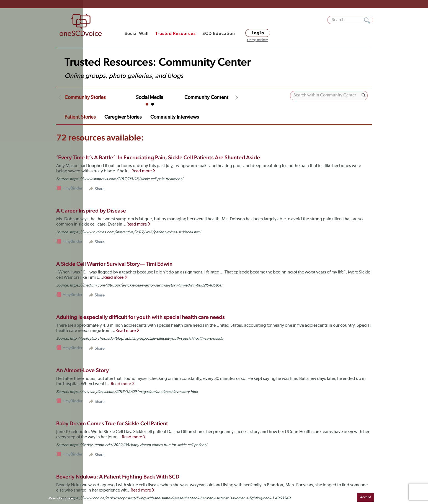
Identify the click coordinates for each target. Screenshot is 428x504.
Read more (143, 171)
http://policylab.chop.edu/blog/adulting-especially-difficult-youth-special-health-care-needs (146, 339)
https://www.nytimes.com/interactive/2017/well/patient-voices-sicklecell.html (135, 232)
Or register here (258, 40)
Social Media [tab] (150, 98)
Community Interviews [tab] (175, 117)
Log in (258, 33)
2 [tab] (153, 104)
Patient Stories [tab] (80, 117)
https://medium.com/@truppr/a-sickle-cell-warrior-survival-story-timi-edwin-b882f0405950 (146, 285)
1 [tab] (147, 104)
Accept (366, 497)
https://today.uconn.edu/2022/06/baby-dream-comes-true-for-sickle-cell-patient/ (139, 445)
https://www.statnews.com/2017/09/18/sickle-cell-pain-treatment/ (127, 179)
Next (237, 98)
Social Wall (137, 33)
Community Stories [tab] (85, 98)
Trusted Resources (176, 33)
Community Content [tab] (206, 98)
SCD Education (219, 33)
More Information (61, 498)
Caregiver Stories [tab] (123, 117)
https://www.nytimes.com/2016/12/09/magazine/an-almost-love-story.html (134, 392)
